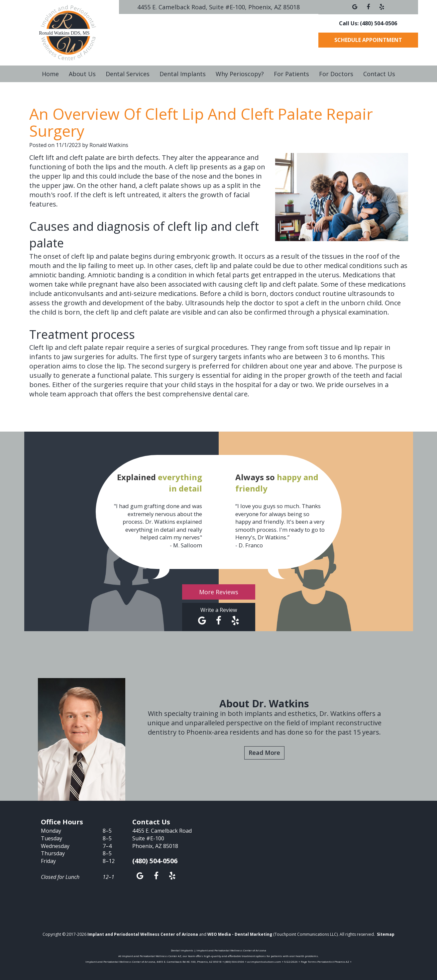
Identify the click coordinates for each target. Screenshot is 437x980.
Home (50, 74)
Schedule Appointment (368, 40)
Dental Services (128, 74)
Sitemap (386, 934)
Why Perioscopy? (240, 74)
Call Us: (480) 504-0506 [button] (368, 23)
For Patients (291, 74)
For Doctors (336, 74)
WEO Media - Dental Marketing (240, 934)
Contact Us (379, 74)
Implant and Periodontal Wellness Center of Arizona (143, 934)
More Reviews (219, 592)
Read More (264, 753)
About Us (82, 74)
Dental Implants (183, 74)
